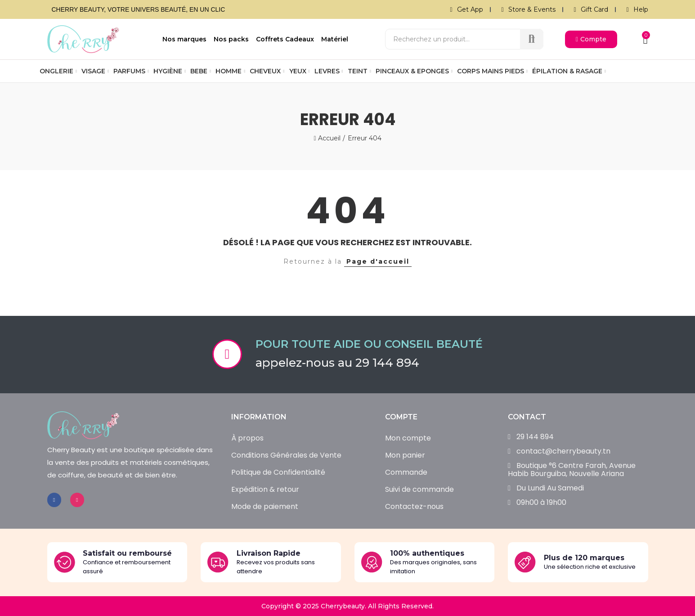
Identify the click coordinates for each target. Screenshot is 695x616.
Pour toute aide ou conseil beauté (369, 344)
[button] (591, 39)
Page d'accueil (378, 261)
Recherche (532, 39)
